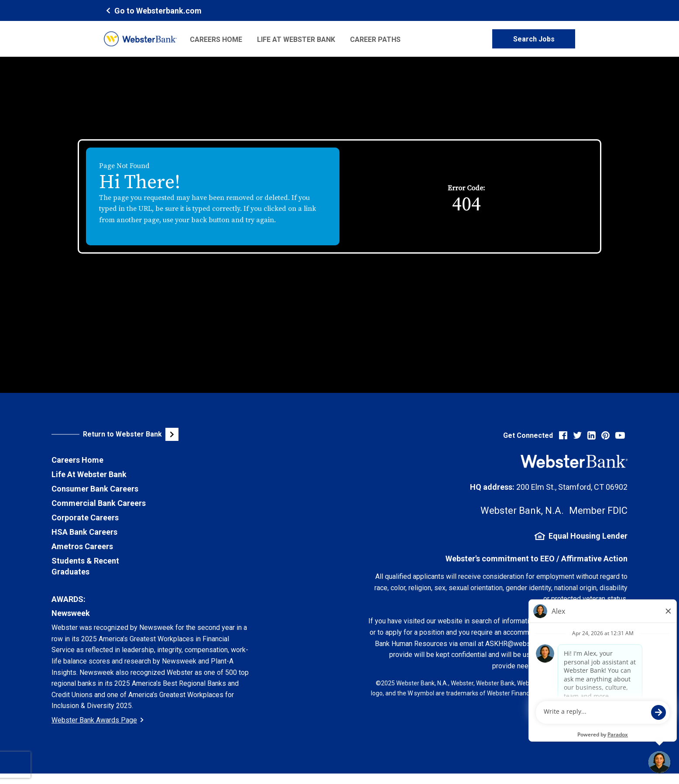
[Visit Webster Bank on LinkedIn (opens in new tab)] (592, 435)
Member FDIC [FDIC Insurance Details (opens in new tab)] (598, 511)
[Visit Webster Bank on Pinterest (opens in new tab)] (605, 435)
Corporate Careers (85, 518)
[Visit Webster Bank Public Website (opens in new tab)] (147, 434)
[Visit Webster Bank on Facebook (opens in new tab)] (563, 435)
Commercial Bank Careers (99, 503)
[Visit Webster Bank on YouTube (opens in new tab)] (620, 435)
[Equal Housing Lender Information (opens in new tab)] (498, 536)
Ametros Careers (82, 546)
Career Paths (375, 40)
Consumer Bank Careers (95, 489)
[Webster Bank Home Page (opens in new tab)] (153, 10)
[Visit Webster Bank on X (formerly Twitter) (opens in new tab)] (577, 435)
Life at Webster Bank (296, 40)
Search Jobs (534, 39)
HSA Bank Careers (84, 532)
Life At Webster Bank (89, 474)
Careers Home (216, 40)
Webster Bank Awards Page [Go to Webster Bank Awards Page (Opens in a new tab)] (98, 720)
